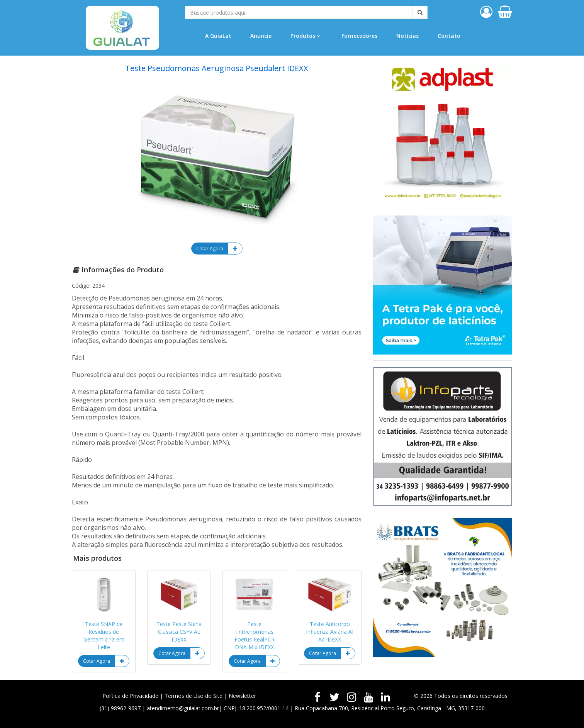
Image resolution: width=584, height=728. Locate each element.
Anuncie (261, 36)
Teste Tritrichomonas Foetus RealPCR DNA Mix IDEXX (255, 636)
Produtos (305, 36)
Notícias (407, 36)
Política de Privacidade (130, 696)
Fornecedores (359, 36)
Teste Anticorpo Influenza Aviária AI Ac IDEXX (330, 632)
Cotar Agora (210, 249)
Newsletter (242, 696)
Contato (449, 36)
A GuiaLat (218, 36)
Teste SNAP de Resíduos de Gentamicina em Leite (104, 636)
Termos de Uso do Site (194, 696)
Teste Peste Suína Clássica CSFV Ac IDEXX (179, 632)
